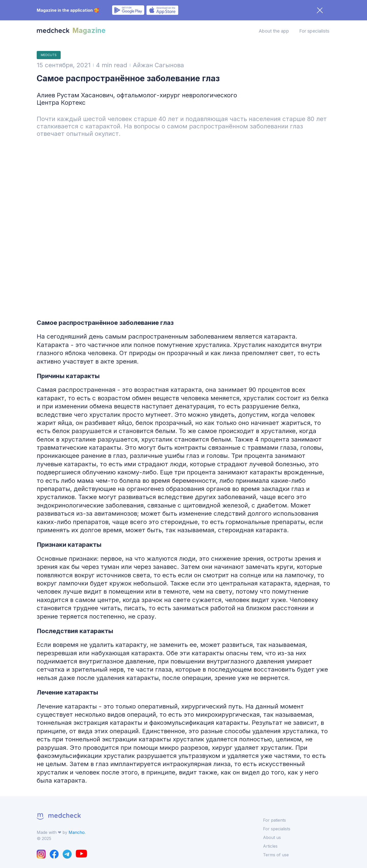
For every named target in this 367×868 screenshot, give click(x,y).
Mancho (77, 832)
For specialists (314, 31)
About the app (274, 31)
